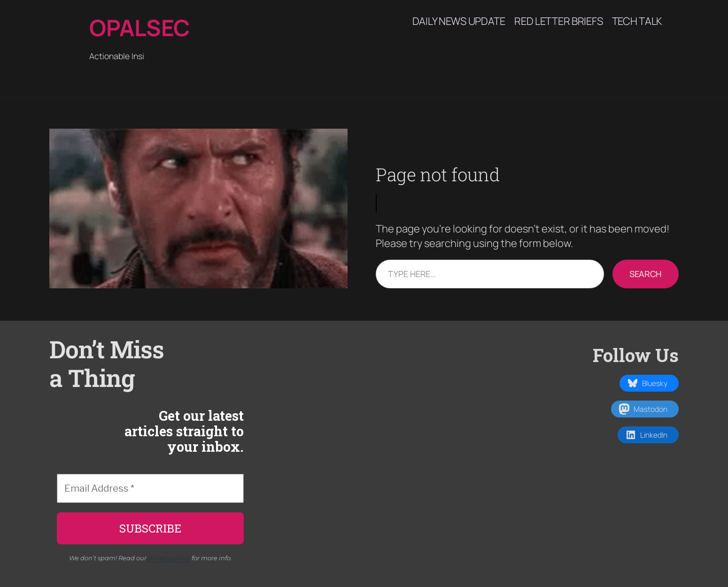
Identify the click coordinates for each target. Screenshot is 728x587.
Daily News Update (459, 21)
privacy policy (169, 558)
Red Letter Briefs (558, 21)
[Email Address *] (150, 488)
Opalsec (139, 27)
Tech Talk (637, 21)
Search (646, 274)
